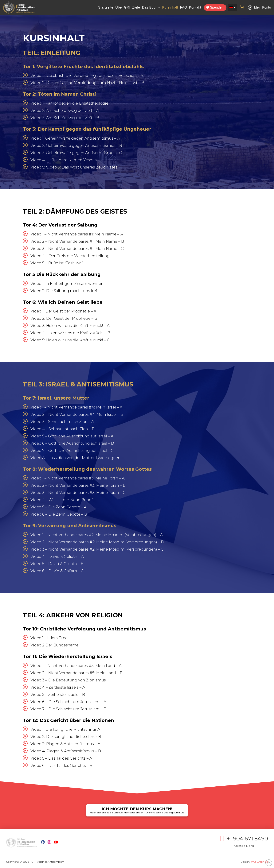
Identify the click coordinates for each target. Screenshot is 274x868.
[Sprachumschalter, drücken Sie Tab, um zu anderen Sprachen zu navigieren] (233, 8)
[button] (242, 8)
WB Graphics (259, 862)
